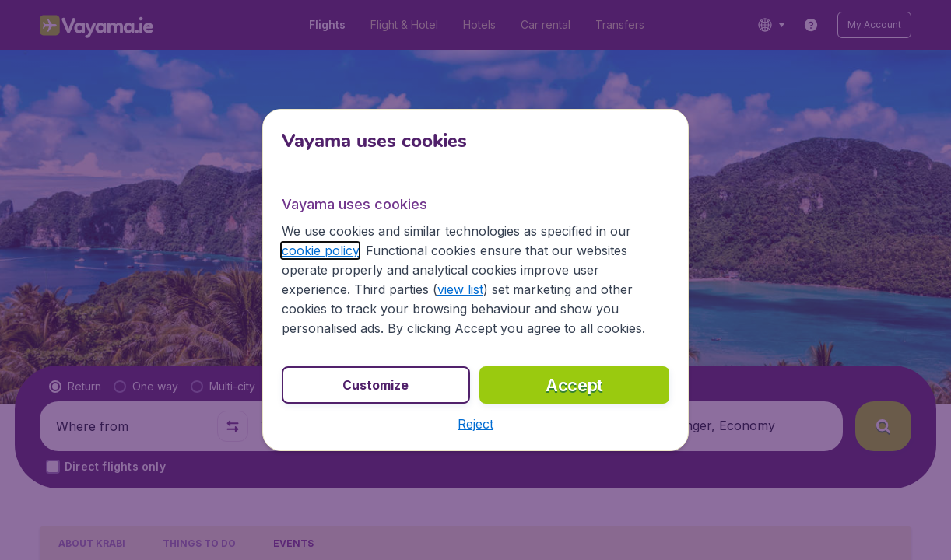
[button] (475, 424)
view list (460, 289)
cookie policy (320, 250)
